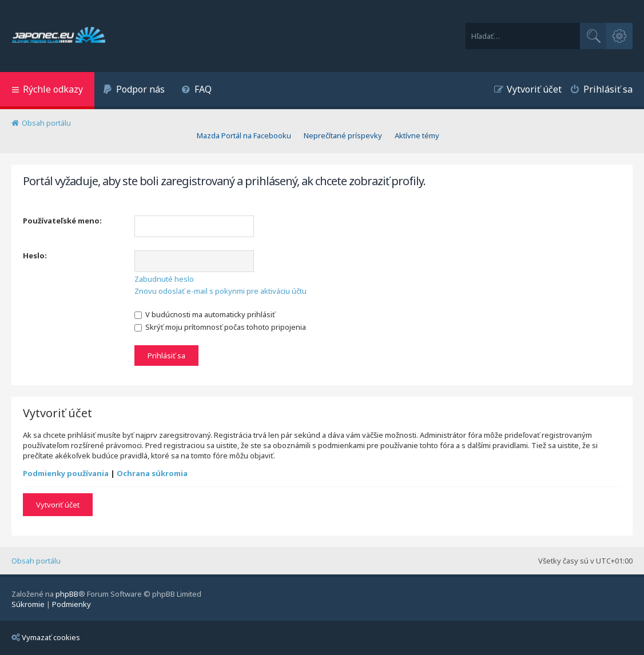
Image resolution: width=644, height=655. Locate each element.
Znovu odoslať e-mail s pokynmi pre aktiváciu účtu (220, 291)
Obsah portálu (36, 561)
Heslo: (35, 255)
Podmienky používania (66, 473)
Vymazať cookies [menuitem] (46, 637)
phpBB (67, 594)
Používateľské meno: (62, 221)
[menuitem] (134, 91)
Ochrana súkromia (152, 473)
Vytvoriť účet (58, 505)
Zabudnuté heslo (164, 279)
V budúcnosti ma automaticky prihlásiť (205, 314)
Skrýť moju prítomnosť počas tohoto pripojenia (220, 327)
